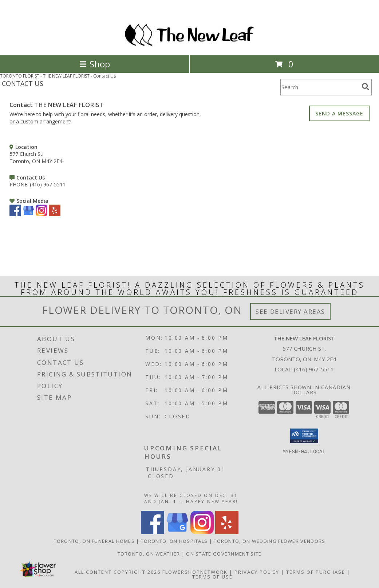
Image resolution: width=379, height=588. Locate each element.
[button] (304, 436)
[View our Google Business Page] (28, 214)
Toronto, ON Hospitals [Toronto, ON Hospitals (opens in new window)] (174, 541)
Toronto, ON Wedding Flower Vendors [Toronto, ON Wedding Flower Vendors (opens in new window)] (269, 541)
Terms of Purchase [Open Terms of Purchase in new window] (316, 572)
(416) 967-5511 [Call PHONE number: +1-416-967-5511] (48, 184)
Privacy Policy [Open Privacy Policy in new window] (257, 572)
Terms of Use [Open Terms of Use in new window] (212, 577)
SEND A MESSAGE (339, 113)
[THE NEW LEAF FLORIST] (189, 45)
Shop (95, 64)
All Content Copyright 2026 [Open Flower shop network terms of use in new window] (118, 572)
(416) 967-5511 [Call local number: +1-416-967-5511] (314, 369)
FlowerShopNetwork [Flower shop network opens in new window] (195, 572)
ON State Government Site (224, 554)
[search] (366, 87)
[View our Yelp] (55, 214)
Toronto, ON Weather (149, 554)
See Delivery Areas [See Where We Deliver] (290, 311)
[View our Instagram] (42, 214)
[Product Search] (320, 87)
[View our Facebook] (15, 214)
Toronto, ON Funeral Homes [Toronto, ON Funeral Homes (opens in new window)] (94, 541)
